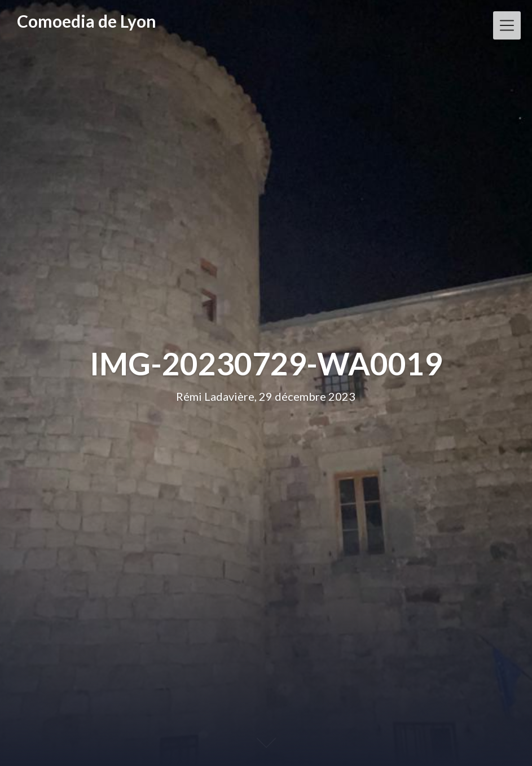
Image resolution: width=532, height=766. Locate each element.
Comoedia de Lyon (87, 21)
